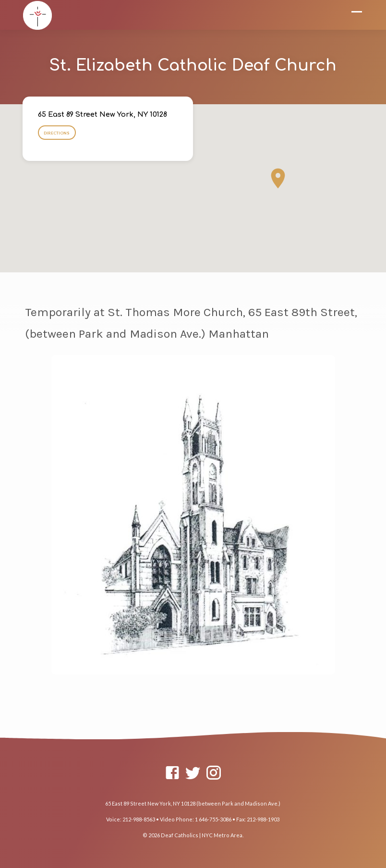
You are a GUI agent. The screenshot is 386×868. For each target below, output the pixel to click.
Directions (57, 133)
